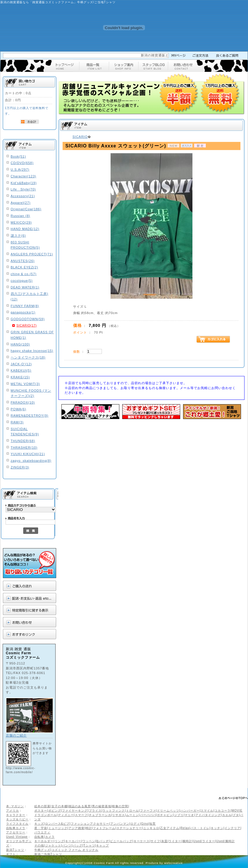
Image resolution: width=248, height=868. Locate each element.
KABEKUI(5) (21, 370)
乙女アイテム (170, 828)
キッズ (39, 824)
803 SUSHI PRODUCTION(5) (25, 245)
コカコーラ (223, 811)
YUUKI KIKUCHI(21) (28, 454)
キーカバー (73, 841)
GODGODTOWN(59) (28, 319)
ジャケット (53, 845)
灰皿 (164, 841)
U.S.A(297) (20, 170)
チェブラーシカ (100, 815)
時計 (89, 828)
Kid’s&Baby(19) (24, 183)
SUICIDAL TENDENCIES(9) (25, 432)
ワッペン (89, 841)
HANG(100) (20, 344)
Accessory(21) (23, 196)
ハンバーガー (190, 811)
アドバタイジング (208, 815)
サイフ (155, 841)
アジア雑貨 (76, 828)
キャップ (102, 845)
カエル (227, 815)
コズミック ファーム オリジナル (75, 850)
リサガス (118, 815)
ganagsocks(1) (23, 312)
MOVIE (237, 811)
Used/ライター (204, 841)
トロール (132, 811)
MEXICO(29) (21, 222)
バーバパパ (148, 815)
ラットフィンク (114, 811)
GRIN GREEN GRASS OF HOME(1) (32, 335)
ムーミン (132, 815)
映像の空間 (120, 806)
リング (60, 841)
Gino (145, 824)
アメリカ (13, 811)
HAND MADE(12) (25, 229)
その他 (39, 845)
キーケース (142, 841)
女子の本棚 (60, 806)
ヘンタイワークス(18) (28, 357)
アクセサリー (16, 832)
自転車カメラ (16, 828)
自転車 (39, 837)
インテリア (232, 828)
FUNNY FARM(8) (25, 306)
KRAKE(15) (20, 377)
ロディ (135, 824)
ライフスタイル (17, 824)
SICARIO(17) (27, 326)
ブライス (95, 811)
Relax (185, 828)
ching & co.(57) (24, 274)
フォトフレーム (104, 828)
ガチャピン (165, 815)
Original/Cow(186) (26, 209)
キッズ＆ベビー (17, 819)
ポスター (41, 811)
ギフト (11, 854)
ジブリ (179, 815)
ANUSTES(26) (23, 261)
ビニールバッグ (121, 841)
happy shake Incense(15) (32, 351)
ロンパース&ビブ (57, 824)
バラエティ (42, 832)
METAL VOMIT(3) (25, 384)
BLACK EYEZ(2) (24, 267)
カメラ (50, 837)
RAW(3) (17, 422)
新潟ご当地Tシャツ (48, 854)
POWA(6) (19, 409)
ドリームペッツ (168, 811)
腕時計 (187, 841)
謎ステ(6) (18, 236)
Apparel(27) (21, 203)
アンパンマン (120, 824)
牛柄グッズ (42, 850)
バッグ (78, 845)
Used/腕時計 (225, 841)
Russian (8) (21, 216)
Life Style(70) (23, 189)
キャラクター (16, 815)
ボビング (55, 811)
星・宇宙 (41, 828)
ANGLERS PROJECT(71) (32, 254)
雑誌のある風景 (80, 806)
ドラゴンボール (46, 815)
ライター (175, 841)
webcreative (173, 863)
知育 (153, 824)
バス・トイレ (200, 828)
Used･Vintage (17, 837)
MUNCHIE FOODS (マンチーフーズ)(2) (31, 393)
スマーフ (81, 815)
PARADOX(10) (23, 402)
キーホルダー (44, 841)
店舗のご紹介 (16, 735)
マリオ (189, 815)
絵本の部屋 (42, 806)
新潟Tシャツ (15, 850)
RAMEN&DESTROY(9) (30, 416)
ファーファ (148, 811)
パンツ (67, 845)
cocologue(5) (22, 281)
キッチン (217, 828)
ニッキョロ (151, 828)
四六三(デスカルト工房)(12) (30, 296)
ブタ (236, 815)
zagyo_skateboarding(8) (31, 461)
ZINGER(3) (20, 467)
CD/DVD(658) (22, 163)
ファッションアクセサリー (90, 824)
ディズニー (66, 815)
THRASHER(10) (24, 448)
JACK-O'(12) (21, 364)
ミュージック (58, 828)
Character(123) (24, 176)
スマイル (207, 811)
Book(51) (18, 156)
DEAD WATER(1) (25, 287)
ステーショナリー (129, 828)
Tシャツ (89, 845)
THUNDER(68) (23, 441)
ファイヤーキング (75, 811)
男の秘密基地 (102, 806)
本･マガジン (15, 806)
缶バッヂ (102, 841)
